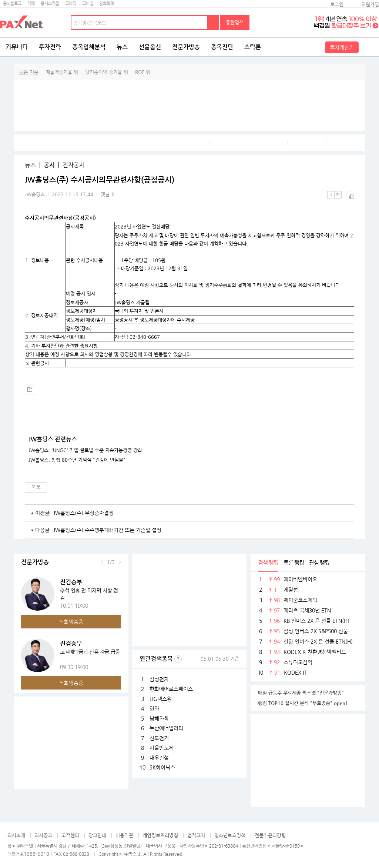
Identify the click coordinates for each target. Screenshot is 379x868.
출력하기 (351, 195)
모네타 (71, 4)
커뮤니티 (17, 47)
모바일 (88, 4)
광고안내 (97, 835)
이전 (102, 562)
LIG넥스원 (161, 699)
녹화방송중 (71, 622)
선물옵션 (150, 47)
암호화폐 (107, 4)
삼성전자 (159, 679)
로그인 (337, 4)
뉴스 (122, 47)
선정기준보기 (178, 659)
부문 (24, 72)
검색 (213, 23)
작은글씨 (331, 195)
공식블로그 (12, 4)
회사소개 (16, 835)
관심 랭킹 (319, 562)
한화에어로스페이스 (171, 689)
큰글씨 (338, 195)
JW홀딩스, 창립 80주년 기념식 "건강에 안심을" (77, 460)
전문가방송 (186, 47)
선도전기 (159, 738)
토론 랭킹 (294, 562)
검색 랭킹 (268, 562)
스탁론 (253, 47)
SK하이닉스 (162, 767)
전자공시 (74, 165)
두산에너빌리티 (166, 728)
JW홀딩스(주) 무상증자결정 (83, 513)
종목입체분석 (89, 47)
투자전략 (50, 47)
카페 (31, 4)
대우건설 (159, 758)
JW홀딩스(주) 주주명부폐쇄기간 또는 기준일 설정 (107, 530)
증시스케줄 (50, 4)
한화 (154, 708)
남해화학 (159, 718)
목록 (36, 488)
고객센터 (70, 835)
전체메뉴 (370, 47)
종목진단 (222, 47)
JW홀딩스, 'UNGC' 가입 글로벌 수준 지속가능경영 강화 (85, 450)
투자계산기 (342, 47)
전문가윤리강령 (270, 835)
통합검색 (235, 22)
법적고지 (196, 835)
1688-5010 (36, 854)
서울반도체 (162, 748)
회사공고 (43, 835)
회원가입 (370, 4)
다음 (120, 562)
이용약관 (124, 835)
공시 (49, 165)
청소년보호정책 (230, 835)
